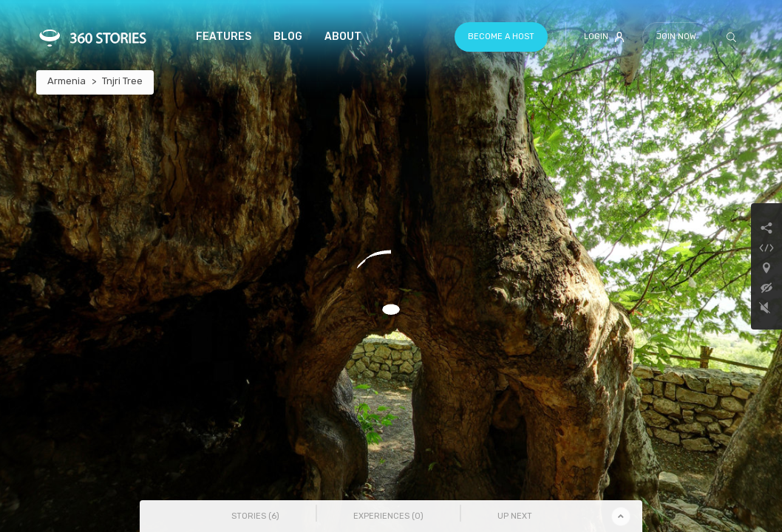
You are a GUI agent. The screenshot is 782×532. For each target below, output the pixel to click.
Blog (288, 37)
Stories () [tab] (255, 516)
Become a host (501, 37)
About (343, 37)
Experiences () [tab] (388, 516)
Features (224, 37)
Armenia (67, 81)
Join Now (676, 37)
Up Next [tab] (515, 516)
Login (604, 37)
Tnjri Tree (122, 81)
